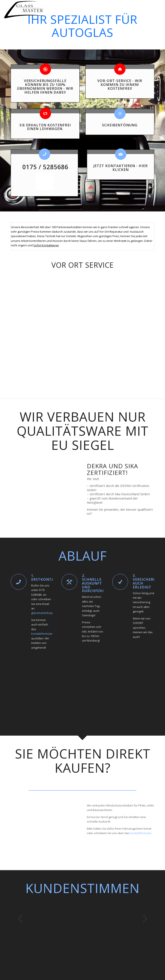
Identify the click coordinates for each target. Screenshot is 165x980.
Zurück (20, 919)
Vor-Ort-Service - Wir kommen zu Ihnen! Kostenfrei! (120, 85)
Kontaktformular (42, 634)
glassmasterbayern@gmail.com (52, 613)
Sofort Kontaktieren (46, 245)
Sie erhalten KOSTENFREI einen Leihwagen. (45, 127)
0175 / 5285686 (45, 167)
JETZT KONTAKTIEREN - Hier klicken (121, 168)
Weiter (145, 919)
